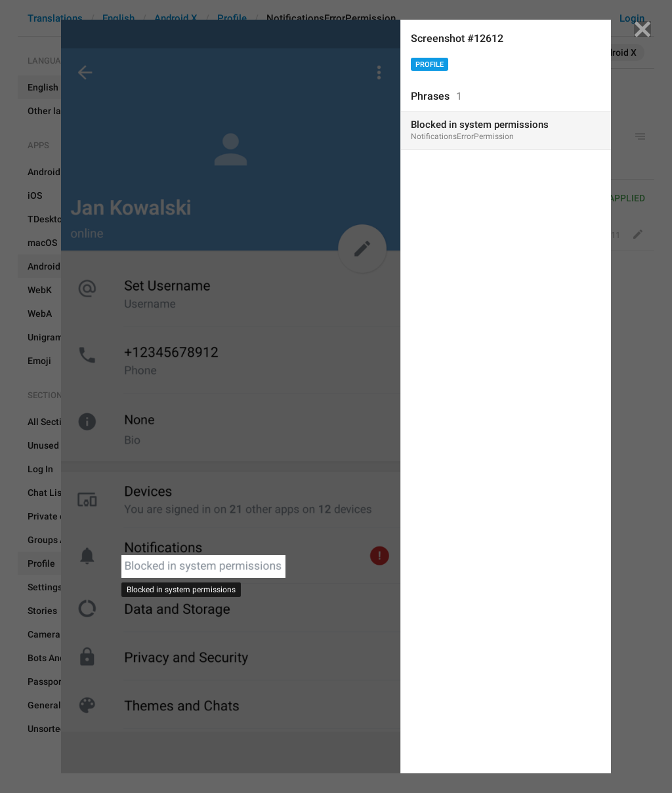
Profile (430, 65)
